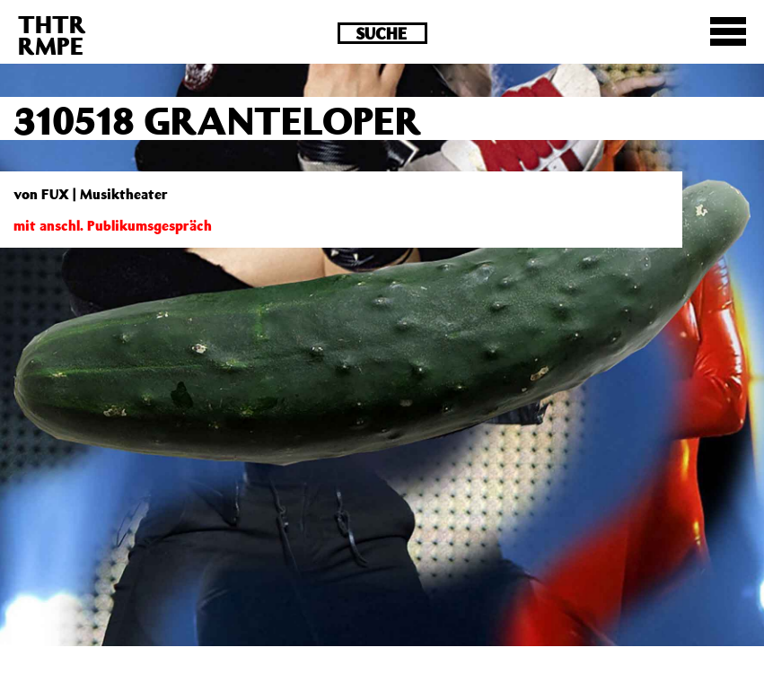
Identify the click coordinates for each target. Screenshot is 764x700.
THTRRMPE (52, 35)
